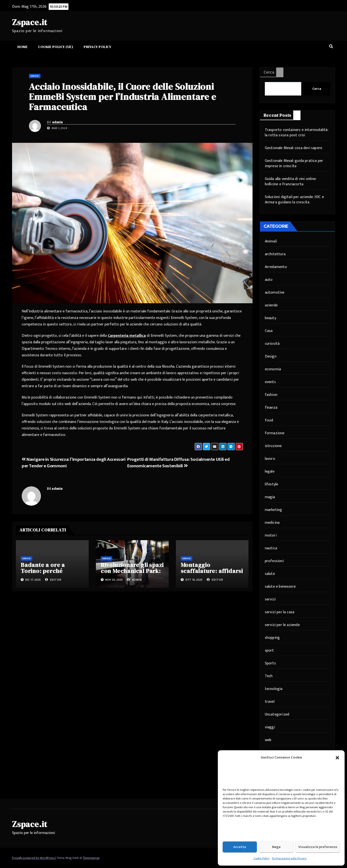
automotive (275, 293)
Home (22, 47)
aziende (271, 305)
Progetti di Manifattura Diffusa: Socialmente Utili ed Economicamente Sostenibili (178, 463)
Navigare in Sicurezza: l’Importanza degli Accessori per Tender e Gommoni (74, 463)
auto (269, 280)
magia (270, 497)
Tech (269, 676)
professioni (274, 561)
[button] (337, 758)
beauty (270, 318)
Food (269, 420)
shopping (272, 638)
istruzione (273, 446)
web (268, 740)
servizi (35, 76)
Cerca (269, 72)
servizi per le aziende (282, 625)
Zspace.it (30, 22)
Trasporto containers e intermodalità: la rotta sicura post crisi (297, 133)
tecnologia (274, 689)
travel (270, 702)
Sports (270, 663)
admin (57, 122)
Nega (276, 847)
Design (271, 356)
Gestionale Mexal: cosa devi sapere (294, 148)
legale (270, 472)
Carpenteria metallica (127, 336)
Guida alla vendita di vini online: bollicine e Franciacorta (291, 182)
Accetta (240, 847)
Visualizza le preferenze (318, 847)
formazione (275, 433)
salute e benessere (280, 587)
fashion (271, 395)
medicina (272, 523)
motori (271, 535)
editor (53, 580)
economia (273, 369)
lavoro (270, 459)
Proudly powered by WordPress (34, 858)
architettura (275, 254)
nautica (271, 548)
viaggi (270, 727)
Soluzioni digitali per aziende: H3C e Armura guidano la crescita (294, 200)
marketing (274, 510)
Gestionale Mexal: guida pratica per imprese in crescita (294, 163)
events (270, 382)
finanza (271, 408)
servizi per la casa (280, 612)
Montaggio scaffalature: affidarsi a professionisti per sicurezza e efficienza (212, 574)
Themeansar (91, 858)
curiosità (272, 344)
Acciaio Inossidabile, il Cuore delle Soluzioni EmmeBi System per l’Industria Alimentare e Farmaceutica (123, 97)
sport (269, 651)
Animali (271, 241)
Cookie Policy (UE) (56, 47)
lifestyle (272, 484)
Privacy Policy (97, 47)
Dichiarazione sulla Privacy (289, 858)
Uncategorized (277, 714)
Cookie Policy (262, 858)
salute (270, 574)
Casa (269, 331)
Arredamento (276, 267)
